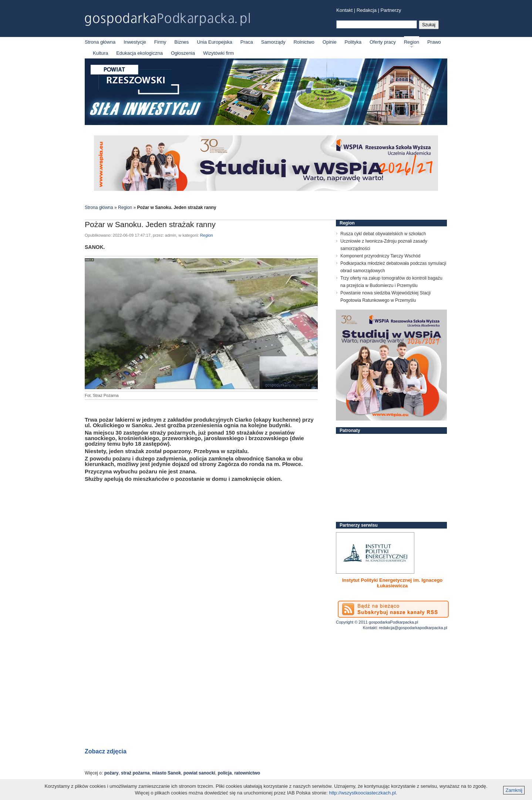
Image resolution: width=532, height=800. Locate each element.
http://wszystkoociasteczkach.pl (362, 793)
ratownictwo (247, 773)
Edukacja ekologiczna (139, 53)
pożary (112, 773)
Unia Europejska (214, 42)
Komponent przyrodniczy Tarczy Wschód (381, 256)
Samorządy (273, 42)
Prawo (434, 42)
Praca (247, 42)
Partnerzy (391, 10)
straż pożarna (135, 773)
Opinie (330, 42)
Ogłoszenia (183, 53)
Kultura (100, 53)
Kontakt (344, 10)
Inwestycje (135, 42)
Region (412, 42)
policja (225, 773)
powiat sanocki (199, 773)
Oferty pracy (383, 42)
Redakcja (367, 10)
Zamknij (514, 790)
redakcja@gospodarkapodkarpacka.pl (413, 628)
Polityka (353, 42)
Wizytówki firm (218, 53)
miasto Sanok (166, 773)
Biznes (181, 42)
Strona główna (100, 42)
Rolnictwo (304, 42)
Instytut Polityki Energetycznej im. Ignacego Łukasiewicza (393, 583)
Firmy (160, 42)
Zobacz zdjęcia (106, 751)
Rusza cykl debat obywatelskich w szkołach (383, 234)
